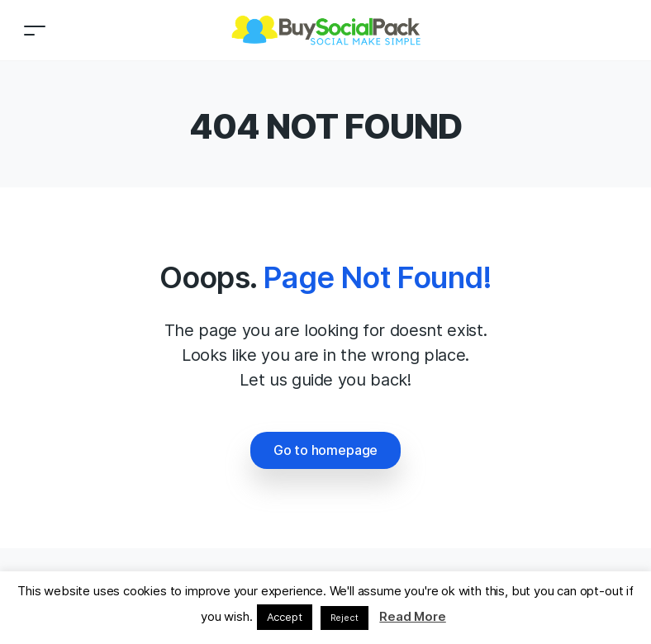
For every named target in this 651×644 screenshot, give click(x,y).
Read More (412, 616)
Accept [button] (285, 617)
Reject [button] (345, 618)
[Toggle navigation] (35, 30)
